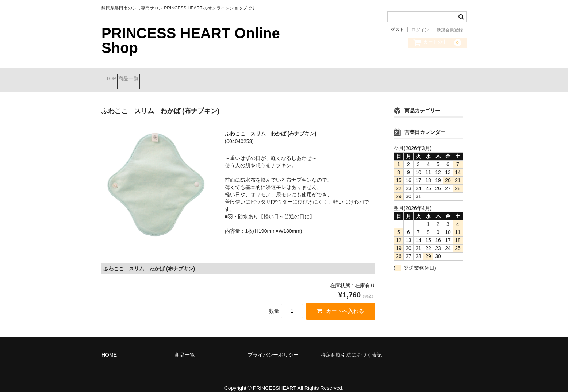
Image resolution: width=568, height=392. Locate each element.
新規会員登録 (450, 30)
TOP (114, 76)
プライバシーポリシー (273, 346)
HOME (109, 346)
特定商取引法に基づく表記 (351, 346)
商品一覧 (145, 76)
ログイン (420, 30)
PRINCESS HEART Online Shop (191, 41)
